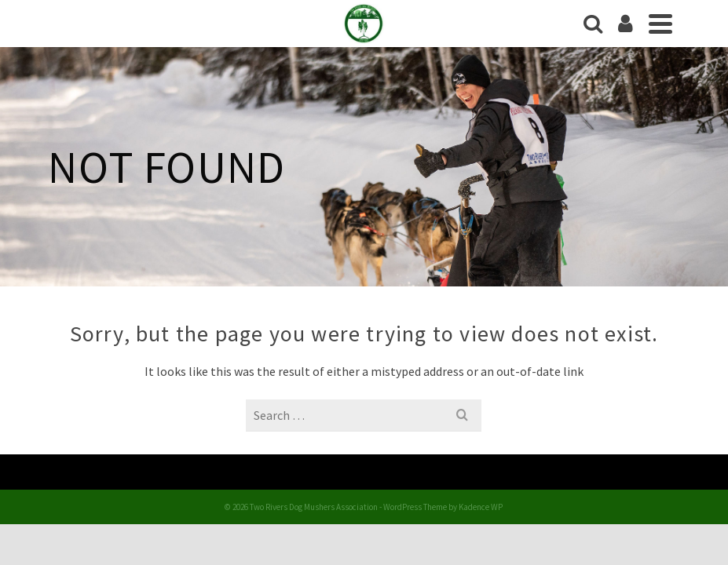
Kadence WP (481, 507)
